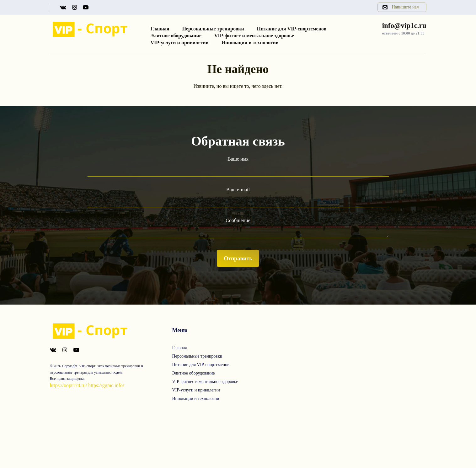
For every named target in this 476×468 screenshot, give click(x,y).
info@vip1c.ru (404, 26)
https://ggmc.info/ (106, 385)
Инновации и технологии (250, 43)
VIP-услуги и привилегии (180, 43)
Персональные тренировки (213, 29)
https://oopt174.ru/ (69, 385)
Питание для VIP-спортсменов (292, 29)
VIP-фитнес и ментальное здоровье (254, 36)
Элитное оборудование (176, 36)
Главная (160, 29)
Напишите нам (406, 7)
